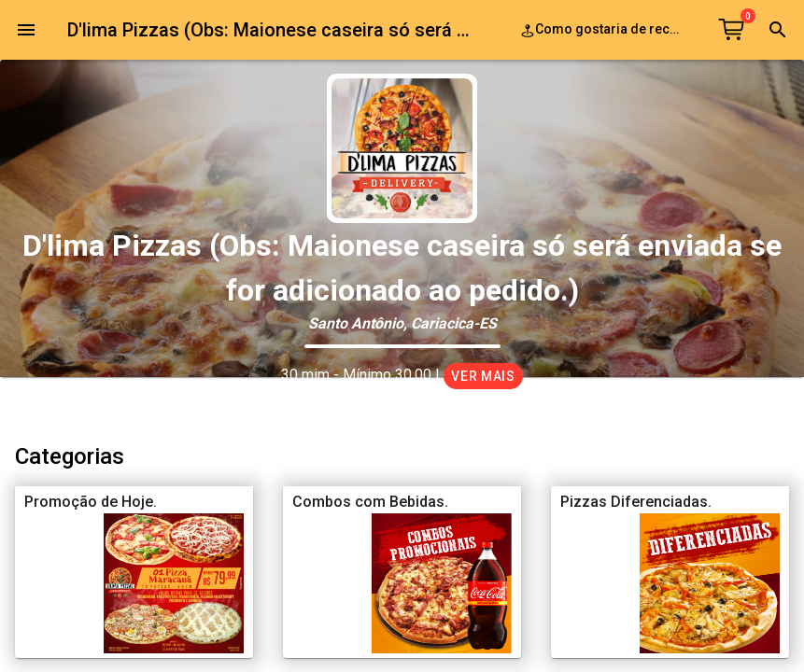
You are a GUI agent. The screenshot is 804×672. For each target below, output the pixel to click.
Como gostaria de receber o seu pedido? (604, 30)
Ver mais (483, 376)
